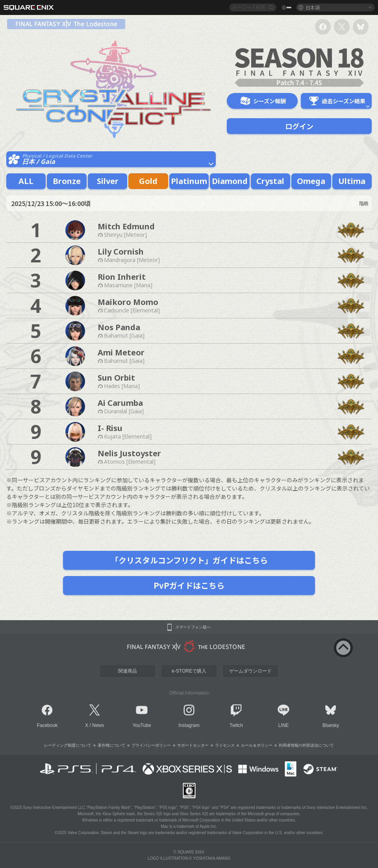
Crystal (270, 181)
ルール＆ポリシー (257, 745)
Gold (148, 181)
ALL (26, 181)
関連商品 (128, 671)
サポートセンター (193, 745)
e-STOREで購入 (189, 671)
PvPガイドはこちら (189, 585)
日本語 (313, 7)
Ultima (352, 181)
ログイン (299, 126)
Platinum (189, 181)
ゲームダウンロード (250, 671)
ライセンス (225, 745)
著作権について (111, 745)
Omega (311, 181)
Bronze (67, 181)
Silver (108, 181)
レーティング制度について (68, 745)
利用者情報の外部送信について (306, 745)
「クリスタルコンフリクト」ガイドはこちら (189, 560)
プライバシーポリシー (151, 745)
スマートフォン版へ (193, 627)
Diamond (230, 181)
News (98, 725)
